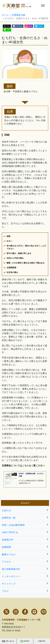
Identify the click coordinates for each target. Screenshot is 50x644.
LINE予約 (25, 641)
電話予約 (42, 641)
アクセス (25, 562)
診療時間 (25, 547)
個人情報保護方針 (25, 569)
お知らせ (25, 510)
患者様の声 (25, 540)
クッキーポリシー (25, 576)
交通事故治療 (18, 15)
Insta (30, 26)
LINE (8, 30)
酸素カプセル (25, 554)
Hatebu (41, 26)
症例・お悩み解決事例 (25, 525)
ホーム (5, 15)
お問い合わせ (8, 641)
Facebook (19, 26)
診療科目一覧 (25, 518)
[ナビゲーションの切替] (43, 6)
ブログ (25, 591)
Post (8, 26)
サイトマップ (25, 584)
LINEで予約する (25, 532)
